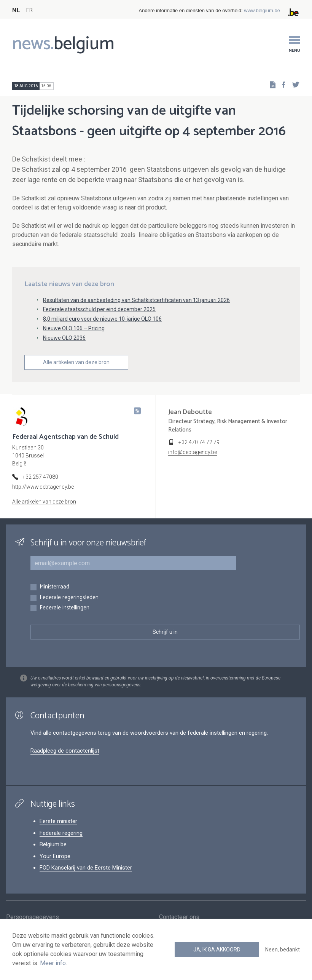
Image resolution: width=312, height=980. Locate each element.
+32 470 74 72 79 (199, 442)
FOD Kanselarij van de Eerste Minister (86, 868)
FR (29, 10)
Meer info (53, 963)
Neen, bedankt (283, 950)
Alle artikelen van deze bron (76, 362)
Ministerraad (54, 587)
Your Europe (55, 856)
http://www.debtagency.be (43, 487)
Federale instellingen (64, 608)
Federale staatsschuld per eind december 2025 (99, 309)
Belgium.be (53, 844)
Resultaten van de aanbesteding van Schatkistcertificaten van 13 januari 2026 (136, 300)
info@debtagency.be (193, 452)
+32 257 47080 (40, 477)
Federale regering (61, 833)
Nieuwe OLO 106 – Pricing (74, 328)
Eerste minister (58, 821)
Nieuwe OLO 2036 (64, 338)
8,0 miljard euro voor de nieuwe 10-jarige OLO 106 (102, 319)
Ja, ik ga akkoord (217, 950)
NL (16, 10)
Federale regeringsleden (69, 598)
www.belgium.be (262, 10)
